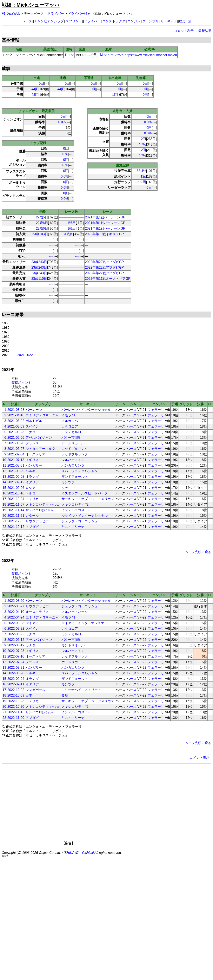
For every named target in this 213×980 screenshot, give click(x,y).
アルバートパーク (75, 612)
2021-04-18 (16, 415)
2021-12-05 (16, 521)
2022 (29, 355)
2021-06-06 (16, 438)
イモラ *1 (68, 415)
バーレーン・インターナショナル (86, 410)
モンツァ (68, 482)
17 (4, 499)
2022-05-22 (16, 629)
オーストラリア (37, 612)
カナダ (31, 645)
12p (143, 176)
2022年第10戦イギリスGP (104, 234)
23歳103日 (40, 234)
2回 (144, 139)
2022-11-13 (16, 712)
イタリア (32, 482)
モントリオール (73, 645)
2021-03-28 (16, 410)
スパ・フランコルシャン (80, 471)
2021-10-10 (16, 493)
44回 (35, 89)
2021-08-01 (16, 465)
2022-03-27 (16, 606)
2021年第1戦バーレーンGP (105, 217)
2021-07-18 (16, 460)
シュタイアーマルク (40, 449)
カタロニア (70, 426)
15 (4, 488)
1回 (115, 95)
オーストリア (35, 454)
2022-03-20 (16, 601)
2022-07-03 (16, 651)
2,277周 (140, 182)
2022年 (8, 561)
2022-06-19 (16, 645)
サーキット (169, 21)
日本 (29, 695)
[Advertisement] (113, 806)
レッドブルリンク (75, 449)
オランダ (32, 477)
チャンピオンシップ (49, 21)
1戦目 (72, 223)
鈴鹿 (65, 695)
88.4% (141, 171)
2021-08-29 (16, 471)
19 (4, 510)
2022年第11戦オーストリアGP (108, 279)
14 (4, 482)
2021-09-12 (16, 482)
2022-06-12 (16, 640)
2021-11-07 (16, 504)
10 (4, 460)
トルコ (31, 493)
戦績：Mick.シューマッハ (31, 5)
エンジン (134, 21)
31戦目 (68, 234)
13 (4, 477)
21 (4, 521)
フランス (32, 443)
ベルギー (32, 471)
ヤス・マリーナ (73, 527)
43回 (35, 95)
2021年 (8, 370)
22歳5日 (42, 217)
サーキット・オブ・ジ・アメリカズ (88, 499)
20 (4, 516)
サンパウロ (40, 510)
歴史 (182, 21)
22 (4, 527)
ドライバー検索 (79, 14)
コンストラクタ (114, 21)
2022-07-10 (16, 656)
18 (4, 504)
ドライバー (56, 14)
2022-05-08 (16, 623)
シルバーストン (73, 460)
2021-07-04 (16, 454)
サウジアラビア (37, 521)
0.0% (62, 122)
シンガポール (35, 690)
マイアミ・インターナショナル (85, 623)
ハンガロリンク (73, 465)
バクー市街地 (71, 438)
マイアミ (32, 623)
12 (4, 471)
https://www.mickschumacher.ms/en (151, 55)
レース (27, 21)
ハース (132, 410)
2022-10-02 (16, 690)
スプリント (74, 21)
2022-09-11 (16, 684)
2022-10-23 (16, 701)
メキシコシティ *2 (75, 504)
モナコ (31, 432)
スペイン (32, 426)
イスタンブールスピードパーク (85, 493)
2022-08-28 (16, 673)
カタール (32, 516)
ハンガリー (34, 465)
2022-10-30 (16, 707)
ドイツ (69, 55)
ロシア (31, 488)
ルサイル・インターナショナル (85, 516)
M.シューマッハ (112, 55)
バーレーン (34, 410)
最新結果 (205, 31)
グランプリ (151, 21)
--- (51, 240)
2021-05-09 (16, 426)
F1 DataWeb (11, 14)
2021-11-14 (16, 510)
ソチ (65, 488)
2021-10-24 (16, 499)
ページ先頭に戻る (198, 552)
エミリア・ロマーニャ (42, 415)
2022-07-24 (16, 662)
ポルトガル (34, 421)
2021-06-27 (16, 449)
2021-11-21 (16, 516)
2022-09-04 (16, 679)
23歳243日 (39, 262)
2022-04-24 (16, 617)
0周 (149, 188)
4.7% (142, 144)
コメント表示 (184, 31)
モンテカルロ (71, 432)
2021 (21, 355)
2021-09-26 (16, 488)
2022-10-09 (16, 695)
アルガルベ (70, 421)
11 (4, 465)
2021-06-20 (16, 443)
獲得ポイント (21, 383)
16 (4, 493)
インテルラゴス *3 (75, 510)
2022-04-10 (16, 612)
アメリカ (32, 499)
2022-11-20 (16, 718)
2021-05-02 (16, 421)
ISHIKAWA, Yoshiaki (79, 853)
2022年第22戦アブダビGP (104, 262)
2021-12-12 (16, 527)
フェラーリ (156, 410)
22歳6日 (42, 223)
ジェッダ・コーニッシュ (80, 521)
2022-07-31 (16, 668)
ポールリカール (73, 443)
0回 (41, 84)
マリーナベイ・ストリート (81, 690)
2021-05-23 (16, 432)
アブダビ (32, 527)
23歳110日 (39, 279)
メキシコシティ (43, 504)
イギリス (32, 460)
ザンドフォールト (75, 477)
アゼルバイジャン (39, 438)
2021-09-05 (16, 477)
